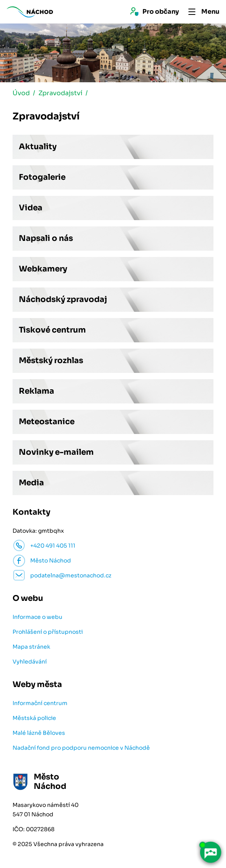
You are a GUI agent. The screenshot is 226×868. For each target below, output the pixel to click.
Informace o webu (37, 617)
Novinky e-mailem (56, 452)
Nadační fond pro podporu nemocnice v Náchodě (81, 748)
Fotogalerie (42, 177)
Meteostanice (47, 422)
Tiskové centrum (52, 330)
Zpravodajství (60, 93)
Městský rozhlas (51, 361)
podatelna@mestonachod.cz (71, 575)
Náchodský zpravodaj (63, 299)
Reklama (36, 391)
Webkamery (43, 269)
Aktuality (38, 147)
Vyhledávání (30, 662)
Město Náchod (51, 561)
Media (31, 483)
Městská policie (34, 718)
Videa (31, 208)
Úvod (21, 93)
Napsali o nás (46, 238)
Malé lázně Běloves (39, 733)
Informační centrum (40, 703)
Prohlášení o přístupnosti (48, 632)
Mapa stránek (31, 647)
